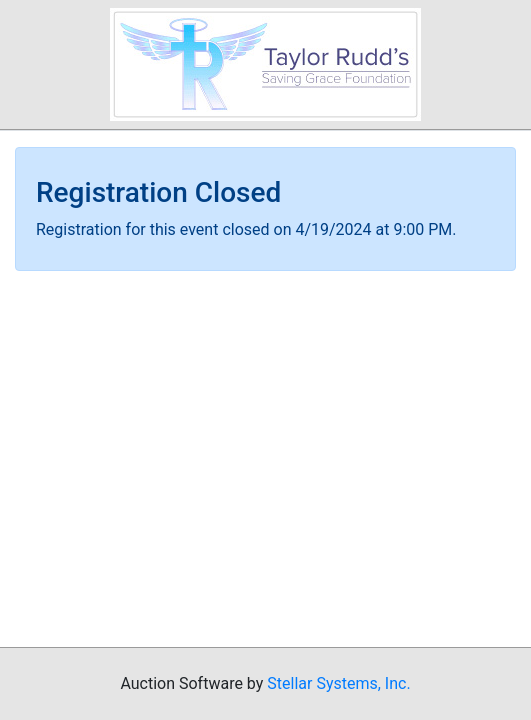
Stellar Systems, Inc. (338, 683)
